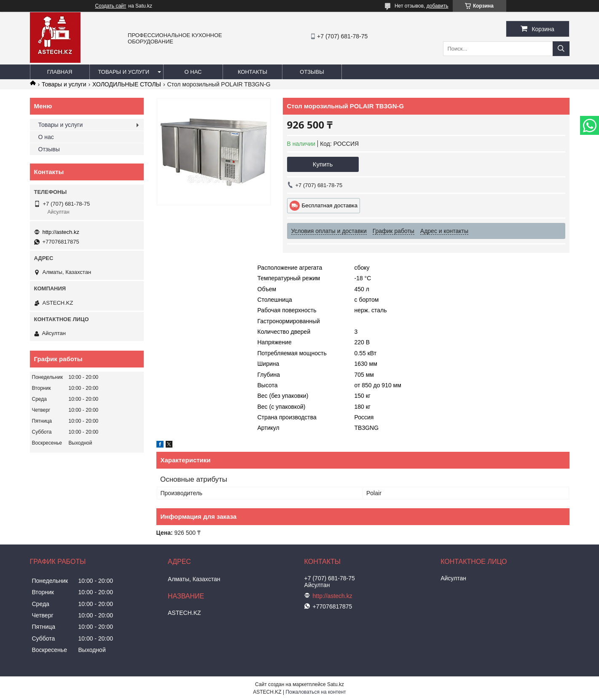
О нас (193, 72)
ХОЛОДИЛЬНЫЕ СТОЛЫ (127, 84)
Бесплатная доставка (330, 205)
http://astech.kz (61, 232)
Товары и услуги (124, 72)
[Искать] (561, 49)
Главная (60, 72)
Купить (323, 164)
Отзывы (312, 72)
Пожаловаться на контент (316, 692)
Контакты (252, 72)
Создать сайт (111, 6)
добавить (438, 6)
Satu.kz (336, 684)
